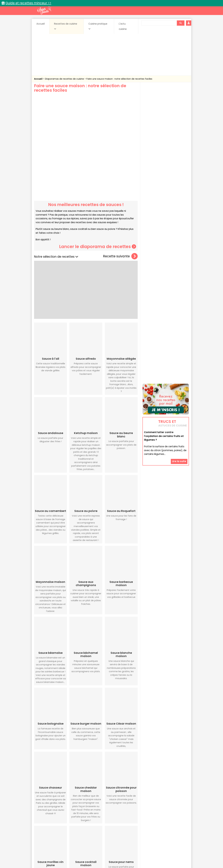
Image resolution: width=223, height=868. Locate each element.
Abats (43, 826)
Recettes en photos (98, 819)
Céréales (104, 826)
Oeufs (162, 829)
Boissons (90, 826)
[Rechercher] (181, 23)
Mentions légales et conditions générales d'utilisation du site (110, 856)
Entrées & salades (61, 829)
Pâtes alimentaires (50, 832)
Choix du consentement (148, 859)
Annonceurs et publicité (50, 856)
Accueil (40, 24)
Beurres (76, 826)
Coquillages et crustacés (158, 826)
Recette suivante (120, 212)
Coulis (179, 826)
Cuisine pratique (98, 26)
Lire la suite (179, 404)
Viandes (144, 832)
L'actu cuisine (123, 26)
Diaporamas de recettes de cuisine (65, 79)
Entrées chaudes (84, 829)
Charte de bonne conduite (159, 856)
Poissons (69, 832)
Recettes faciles (70, 819)
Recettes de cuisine (66, 26)
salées (82, 832)
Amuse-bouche (59, 826)
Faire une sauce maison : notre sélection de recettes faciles (119, 79)
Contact (71, 856)
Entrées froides (105, 829)
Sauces (94, 832)
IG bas (136, 829)
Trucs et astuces (155, 819)
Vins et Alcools (161, 832)
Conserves (135, 826)
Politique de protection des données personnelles (105, 859)
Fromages (122, 829)
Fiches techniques (128, 819)
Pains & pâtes (177, 829)
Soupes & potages (112, 832)
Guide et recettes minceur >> (28, 3)
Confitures (119, 826)
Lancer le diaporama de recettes (98, 202)
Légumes (149, 829)
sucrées (131, 832)
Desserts (42, 829)
